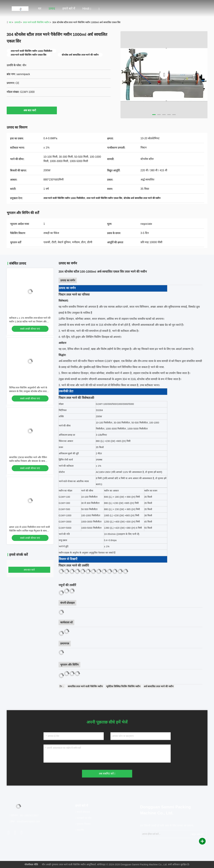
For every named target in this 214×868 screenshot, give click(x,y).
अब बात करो (32, 110)
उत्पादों (17, 22)
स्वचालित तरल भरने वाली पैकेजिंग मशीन (85, 686)
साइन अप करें (197, 834)
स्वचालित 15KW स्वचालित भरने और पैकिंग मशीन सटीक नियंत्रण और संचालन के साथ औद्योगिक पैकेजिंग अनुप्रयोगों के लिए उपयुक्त (29, 461)
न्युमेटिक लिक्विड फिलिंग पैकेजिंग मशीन (123, 686)
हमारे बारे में (69, 9)
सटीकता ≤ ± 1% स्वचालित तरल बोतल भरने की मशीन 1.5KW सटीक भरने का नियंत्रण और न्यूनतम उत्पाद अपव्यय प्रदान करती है (30, 322)
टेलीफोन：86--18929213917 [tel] (24, 815)
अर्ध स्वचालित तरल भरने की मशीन (159, 686)
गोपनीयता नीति (31, 864)
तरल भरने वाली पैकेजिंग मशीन (36, 22)
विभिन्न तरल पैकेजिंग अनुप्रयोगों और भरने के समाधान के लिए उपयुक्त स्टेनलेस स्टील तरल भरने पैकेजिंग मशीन (28, 391)
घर (40, 9)
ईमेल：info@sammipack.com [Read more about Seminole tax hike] (25, 821)
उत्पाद (52, 9)
